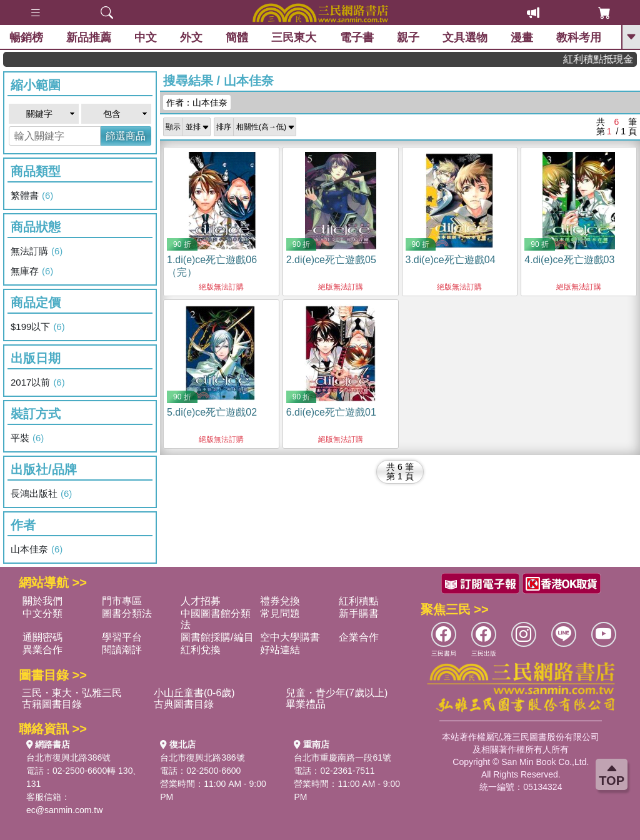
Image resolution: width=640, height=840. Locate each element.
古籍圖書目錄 (52, 704)
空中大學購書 (290, 637)
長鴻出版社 (41, 494)
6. (331, 412)
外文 (191, 37)
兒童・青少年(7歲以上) (337, 693)
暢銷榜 (26, 37)
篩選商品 (126, 136)
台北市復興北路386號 (68, 757)
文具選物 (465, 37)
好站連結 (280, 650)
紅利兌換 (201, 650)
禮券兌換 (280, 601)
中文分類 (42, 613)
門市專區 (122, 601)
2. (331, 260)
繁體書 (32, 196)
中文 (146, 37)
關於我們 (42, 601)
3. (451, 260)
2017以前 (38, 382)
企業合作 (359, 637)
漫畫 (522, 37)
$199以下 (38, 327)
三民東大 (294, 37)
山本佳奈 (37, 549)
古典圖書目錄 (184, 704)
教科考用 (579, 37)
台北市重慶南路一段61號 (342, 757)
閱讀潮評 (122, 650)
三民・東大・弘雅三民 (72, 693)
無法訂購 (37, 251)
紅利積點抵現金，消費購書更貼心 (606, 59)
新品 (89, 37)
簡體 (237, 37)
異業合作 (42, 650)
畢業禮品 (306, 704)
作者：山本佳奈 (197, 102)
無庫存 (32, 271)
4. (569, 260)
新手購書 (359, 613)
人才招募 (201, 601)
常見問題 (280, 613)
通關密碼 (42, 637)
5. (212, 412)
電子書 (357, 37)
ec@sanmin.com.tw (64, 810)
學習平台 (122, 637)
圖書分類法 (127, 613)
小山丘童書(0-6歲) (194, 693)
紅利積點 (359, 601)
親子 (408, 37)
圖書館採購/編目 (217, 637)
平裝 (27, 438)
